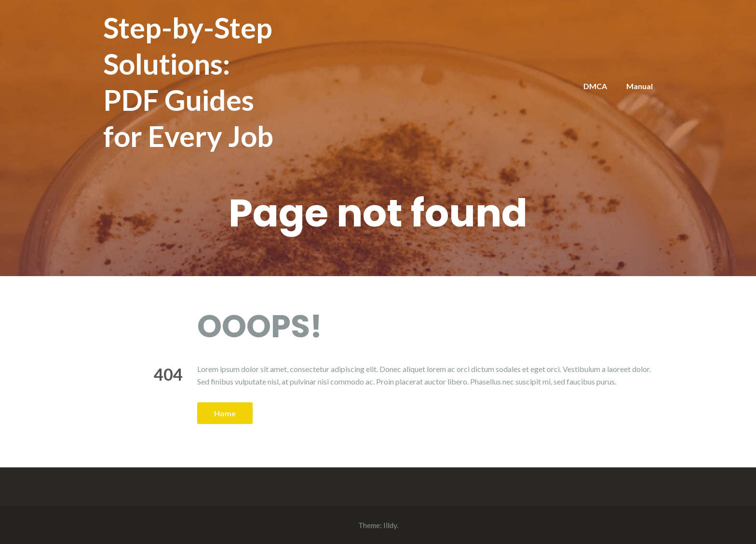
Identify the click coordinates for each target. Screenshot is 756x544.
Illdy (390, 525)
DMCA (595, 86)
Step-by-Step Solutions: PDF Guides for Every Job (188, 82)
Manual (640, 86)
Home (225, 413)
